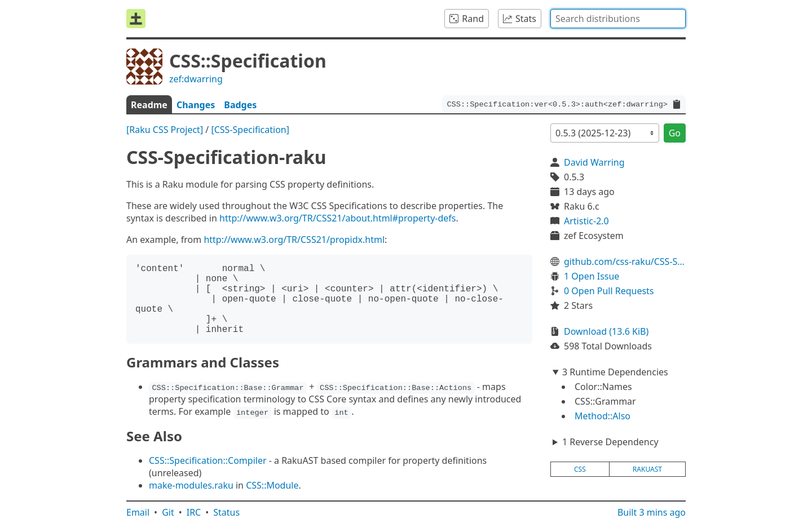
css (580, 469)
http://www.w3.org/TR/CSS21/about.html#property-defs (337, 218)
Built (652, 512)
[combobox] (618, 19)
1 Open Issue (592, 276)
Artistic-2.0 (586, 221)
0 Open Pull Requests (609, 291)
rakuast (647, 469)
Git (168, 512)
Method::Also (603, 416)
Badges (240, 105)
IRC (194, 512)
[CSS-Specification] (250, 130)
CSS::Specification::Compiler (208, 460)
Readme (149, 105)
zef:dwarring (196, 79)
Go (675, 133)
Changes (196, 105)
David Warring (594, 162)
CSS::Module (272, 485)
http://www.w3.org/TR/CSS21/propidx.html (294, 240)
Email (138, 512)
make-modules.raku (191, 485)
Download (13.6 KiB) (606, 331)
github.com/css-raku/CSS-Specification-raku (625, 261)
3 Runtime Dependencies (615, 372)
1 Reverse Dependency (610, 442)
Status (226, 512)
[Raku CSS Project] (165, 130)
